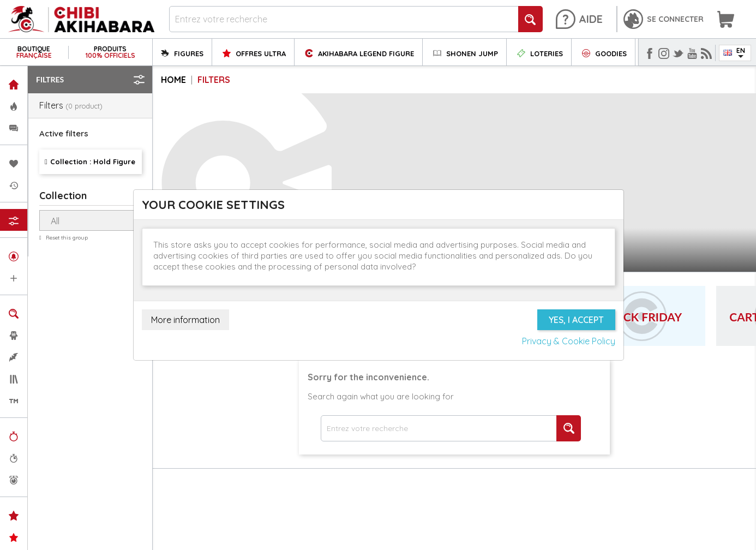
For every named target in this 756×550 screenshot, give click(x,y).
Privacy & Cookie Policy (569, 341)
